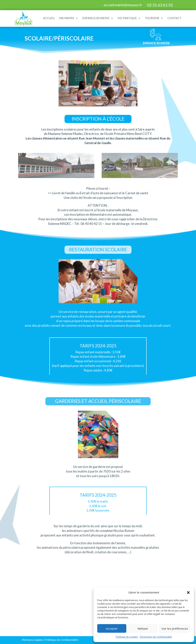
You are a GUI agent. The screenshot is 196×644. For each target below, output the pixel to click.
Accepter (112, 628)
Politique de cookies (127, 637)
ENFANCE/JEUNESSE (96, 18)
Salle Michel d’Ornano (14, 619)
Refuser (143, 628)
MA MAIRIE (67, 18)
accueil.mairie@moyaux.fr (123, 5)
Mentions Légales (33, 640)
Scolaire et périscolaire (61, 600)
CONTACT (174, 18)
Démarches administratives (17, 602)
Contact (12, 627)
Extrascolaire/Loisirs (60, 607)
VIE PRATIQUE (127, 18)
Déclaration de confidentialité (156, 637)
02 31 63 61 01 (160, 5)
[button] (188, 593)
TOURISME (152, 18)
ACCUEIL (49, 18)
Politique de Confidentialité (62, 640)
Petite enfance (55, 594)
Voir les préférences (175, 628)
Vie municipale (16, 611)
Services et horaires (20, 594)
